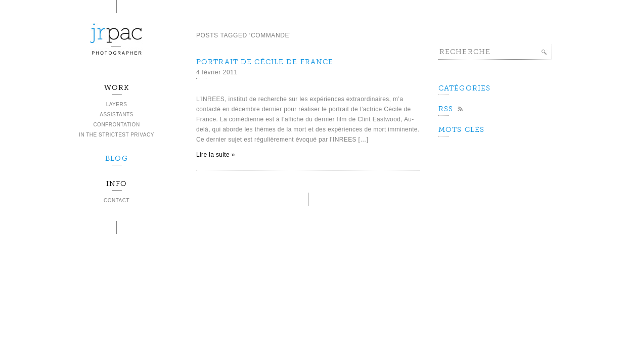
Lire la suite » (216, 155)
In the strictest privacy (117, 135)
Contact (117, 200)
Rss (446, 109)
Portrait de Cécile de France (265, 62)
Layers (117, 104)
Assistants (117, 115)
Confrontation (116, 125)
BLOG (116, 158)
